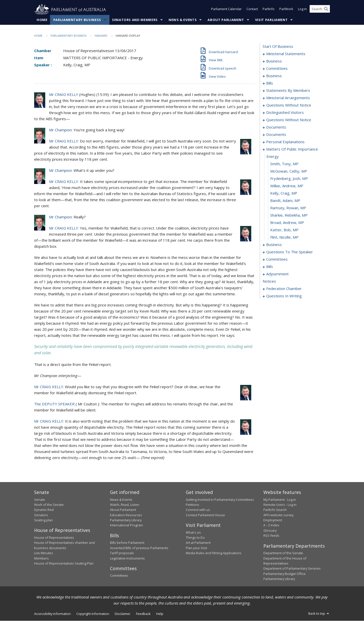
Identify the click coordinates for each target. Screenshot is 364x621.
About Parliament (226, 20)
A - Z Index (271, 525)
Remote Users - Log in (280, 505)
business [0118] (274, 245)
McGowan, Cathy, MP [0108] (289, 171)
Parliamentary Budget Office (285, 574)
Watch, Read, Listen (125, 505)
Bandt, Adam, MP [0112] (285, 201)
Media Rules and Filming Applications (214, 553)
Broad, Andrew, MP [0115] (287, 223)
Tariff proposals (122, 553)
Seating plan (43, 520)
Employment (273, 520)
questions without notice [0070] (289, 105)
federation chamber (284, 289)
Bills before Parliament (127, 543)
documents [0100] (276, 135)
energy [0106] (273, 157)
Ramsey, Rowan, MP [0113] (288, 208)
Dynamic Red (44, 510)
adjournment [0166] (277, 274)
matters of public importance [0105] (292, 149)
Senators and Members (135, 20)
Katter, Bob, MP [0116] (284, 230)
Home (42, 20)
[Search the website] (320, 10)
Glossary (270, 531)
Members (41, 558)
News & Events (183, 20)
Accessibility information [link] (52, 614)
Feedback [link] (143, 614)
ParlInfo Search (275, 510)
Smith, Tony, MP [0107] (284, 164)
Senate (40, 500)
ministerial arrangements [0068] (288, 98)
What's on (193, 532)
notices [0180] (269, 281)
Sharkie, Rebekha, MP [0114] (289, 215)
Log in (302, 10)
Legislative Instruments (127, 558)
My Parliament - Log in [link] (280, 500)
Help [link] (160, 614)
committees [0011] (277, 69)
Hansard (101, 36)
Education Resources (126, 515)
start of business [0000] (278, 47)
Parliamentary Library (126, 520)
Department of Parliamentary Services (292, 569)
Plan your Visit (196, 548)
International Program (126, 525)
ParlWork (286, 10)
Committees (119, 576)
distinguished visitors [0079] (285, 113)
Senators (41, 515)
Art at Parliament (198, 543)
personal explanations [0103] (285, 142)
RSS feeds (271, 536)
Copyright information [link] (93, 614)
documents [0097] (276, 127)
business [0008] (274, 61)
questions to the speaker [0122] (290, 252)
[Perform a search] (326, 10)
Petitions (192, 505)
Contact (252, 10)
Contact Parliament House (205, 515)
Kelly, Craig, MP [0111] (284, 193)
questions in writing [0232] (284, 296)
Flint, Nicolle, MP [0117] (284, 237)
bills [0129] (270, 267)
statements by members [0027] (288, 91)
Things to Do (195, 538)
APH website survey (278, 515)
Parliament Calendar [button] (226, 10)
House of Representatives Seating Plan (64, 564)
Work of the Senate (49, 505)
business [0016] (274, 76)
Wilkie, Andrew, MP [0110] (287, 186)
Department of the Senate (283, 553)
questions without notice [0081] (289, 120)
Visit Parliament (271, 20)
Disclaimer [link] (123, 614)
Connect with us (198, 510)
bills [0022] (270, 83)
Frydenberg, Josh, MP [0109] (289, 179)
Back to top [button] (319, 614)
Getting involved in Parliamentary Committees (220, 500)
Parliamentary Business (77, 20)
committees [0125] (277, 259)
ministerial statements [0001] (286, 54)
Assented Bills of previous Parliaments (139, 548)
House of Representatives (54, 538)
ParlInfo (269, 10)
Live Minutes (44, 553)
